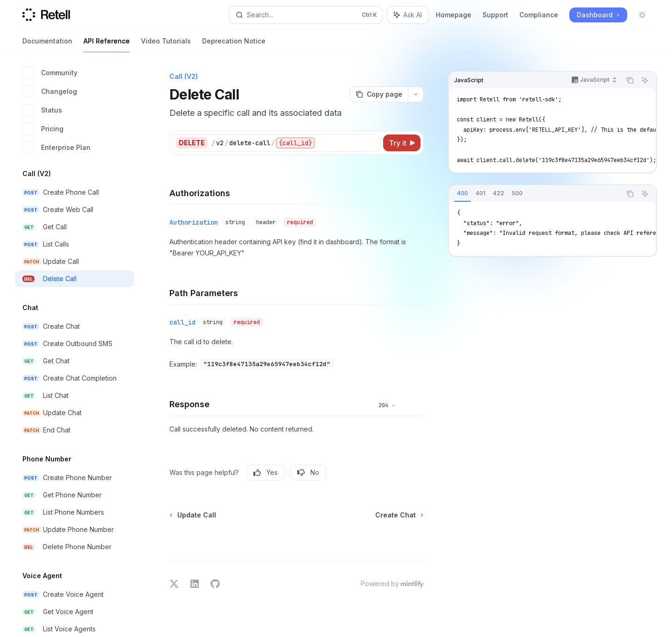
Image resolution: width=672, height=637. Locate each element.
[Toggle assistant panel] (408, 15)
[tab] (462, 193)
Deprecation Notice (234, 45)
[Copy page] (379, 94)
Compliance (539, 15)
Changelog (50, 92)
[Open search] (306, 15)
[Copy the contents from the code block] (630, 80)
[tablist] (535, 194)
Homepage (454, 15)
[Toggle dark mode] (642, 15)
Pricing (43, 129)
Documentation (47, 45)
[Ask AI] (645, 80)
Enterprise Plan (56, 148)
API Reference (107, 45)
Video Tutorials (166, 45)
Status (42, 110)
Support (495, 15)
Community (50, 73)
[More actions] (416, 94)
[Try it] (402, 143)
